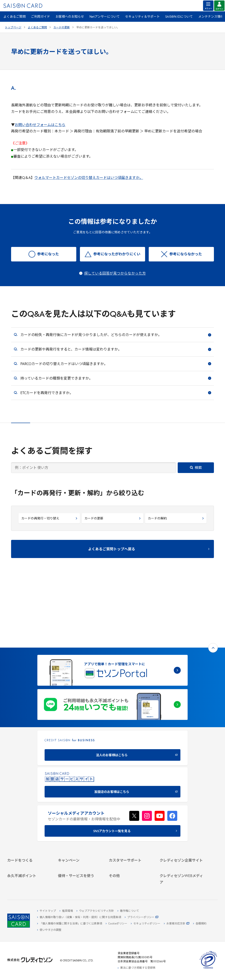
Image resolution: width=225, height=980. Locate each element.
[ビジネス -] (181, 812)
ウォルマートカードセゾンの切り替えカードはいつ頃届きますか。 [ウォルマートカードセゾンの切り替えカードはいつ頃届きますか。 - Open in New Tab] (89, 178)
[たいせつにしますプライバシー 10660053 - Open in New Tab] (208, 969)
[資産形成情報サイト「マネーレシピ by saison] (181, 867)
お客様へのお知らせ (70, 17)
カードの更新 (62, 28)
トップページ (13, 28)
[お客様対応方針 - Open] (177, 924)
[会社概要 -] (181, 806)
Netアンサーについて (105, 17)
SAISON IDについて (179, 17)
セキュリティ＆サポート (142, 17)
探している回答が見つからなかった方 (115, 274)
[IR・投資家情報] (181, 822)
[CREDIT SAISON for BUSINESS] (112, 681)
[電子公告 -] (181, 827)
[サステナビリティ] (181, 817)
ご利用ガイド (41, 17)
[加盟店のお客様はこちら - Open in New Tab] (112, 718)
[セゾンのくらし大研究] (181, 874)
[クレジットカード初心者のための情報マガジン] (181, 857)
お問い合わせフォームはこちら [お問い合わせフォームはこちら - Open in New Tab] (40, 125)
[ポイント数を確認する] (29, 884)
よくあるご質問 (14, 17)
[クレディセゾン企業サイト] (181, 801)
